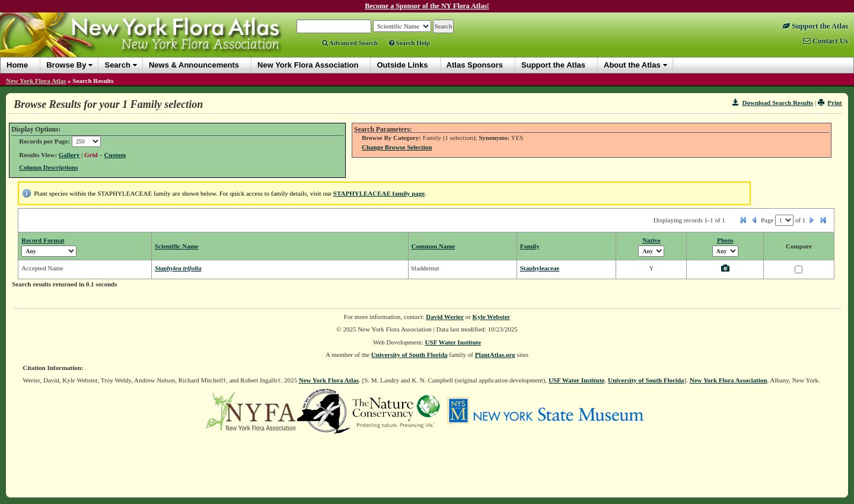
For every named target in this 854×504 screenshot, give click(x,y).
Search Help (410, 43)
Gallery (69, 155)
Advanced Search (350, 43)
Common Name (434, 246)
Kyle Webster (492, 317)
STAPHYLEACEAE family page (379, 193)
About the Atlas (632, 65)
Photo (725, 240)
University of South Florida (410, 355)
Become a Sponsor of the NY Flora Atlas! (427, 6)
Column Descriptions (48, 167)
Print (830, 103)
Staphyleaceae (540, 268)
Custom (115, 155)
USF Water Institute (453, 342)
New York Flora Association (729, 380)
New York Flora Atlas (36, 81)
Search (117, 65)
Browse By (66, 65)
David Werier (445, 317)
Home (17, 65)
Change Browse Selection (397, 147)
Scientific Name (177, 246)
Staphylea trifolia (178, 268)
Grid (91, 155)
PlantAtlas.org (495, 355)
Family (530, 246)
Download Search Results (773, 103)
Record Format (43, 240)
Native (651, 240)
